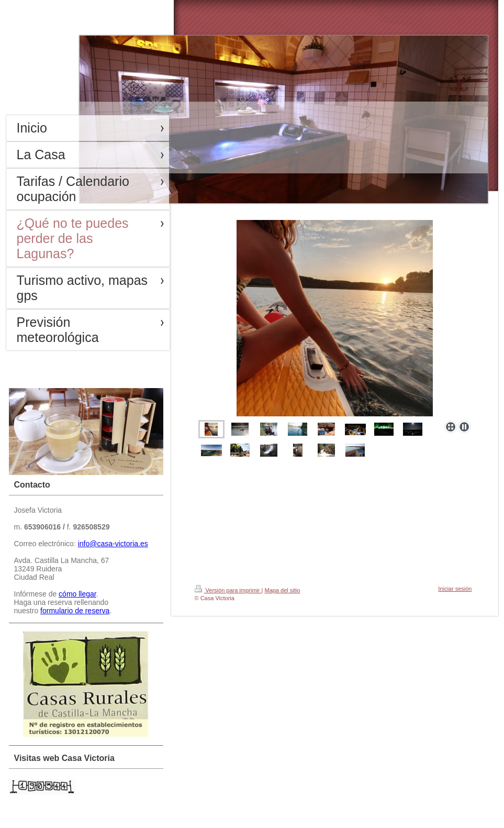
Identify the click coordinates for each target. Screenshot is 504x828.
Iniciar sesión (455, 589)
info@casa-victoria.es (113, 544)
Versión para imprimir (228, 590)
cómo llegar (77, 594)
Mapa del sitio (282, 590)
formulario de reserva (75, 611)
